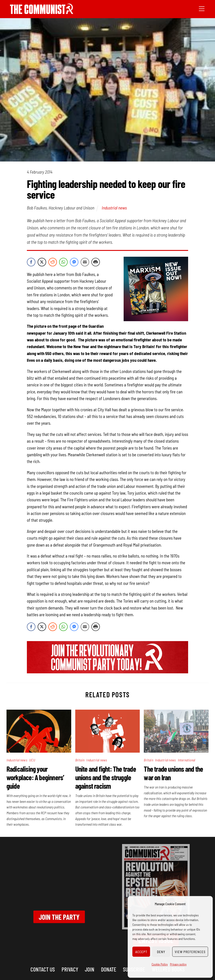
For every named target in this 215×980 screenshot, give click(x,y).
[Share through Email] (85, 262)
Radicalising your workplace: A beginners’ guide (35, 777)
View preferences (190, 952)
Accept (141, 952)
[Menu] (202, 8)
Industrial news (114, 208)
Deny (161, 952)
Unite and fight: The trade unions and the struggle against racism (106, 777)
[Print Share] (96, 262)
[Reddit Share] (53, 262)
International (187, 760)
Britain (80, 760)
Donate (109, 969)
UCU (32, 760)
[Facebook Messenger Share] (74, 262)
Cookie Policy (160, 964)
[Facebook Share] (31, 262)
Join (90, 969)
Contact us (43, 969)
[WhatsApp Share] (63, 262)
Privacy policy (178, 964)
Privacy (70, 969)
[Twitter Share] (42, 262)
